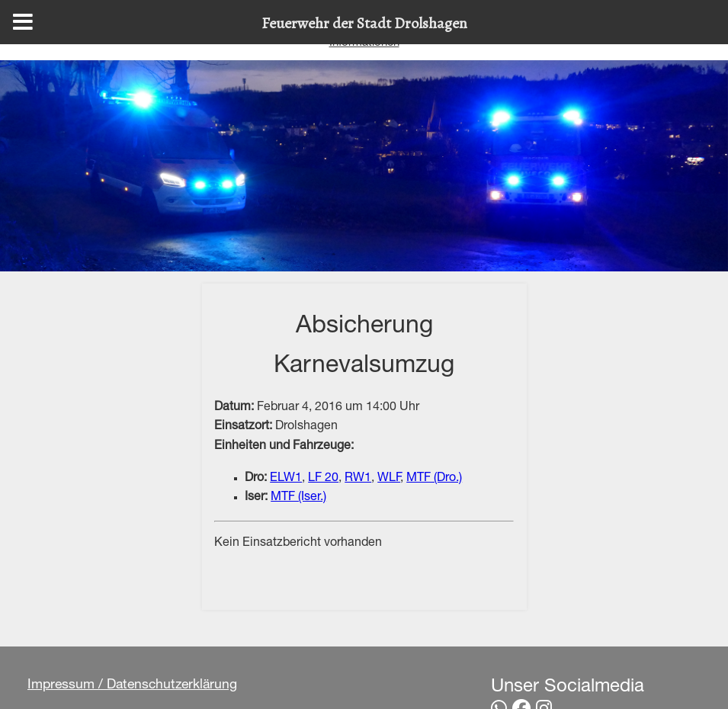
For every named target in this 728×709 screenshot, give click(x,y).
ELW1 (286, 479)
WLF (389, 479)
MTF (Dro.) (434, 479)
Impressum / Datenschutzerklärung (132, 685)
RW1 (358, 479)
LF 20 (323, 479)
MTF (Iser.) (298, 498)
